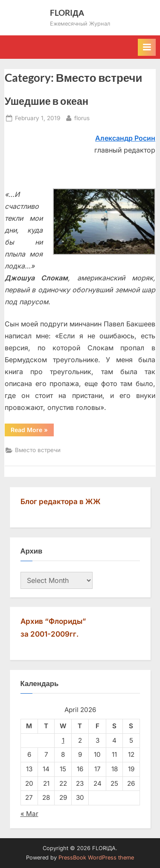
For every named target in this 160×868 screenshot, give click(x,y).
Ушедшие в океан (47, 101)
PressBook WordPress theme (96, 858)
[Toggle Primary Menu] (147, 47)
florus (82, 117)
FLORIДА (67, 13)
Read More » (32, 431)
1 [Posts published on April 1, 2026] (63, 740)
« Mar (29, 814)
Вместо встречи (38, 450)
